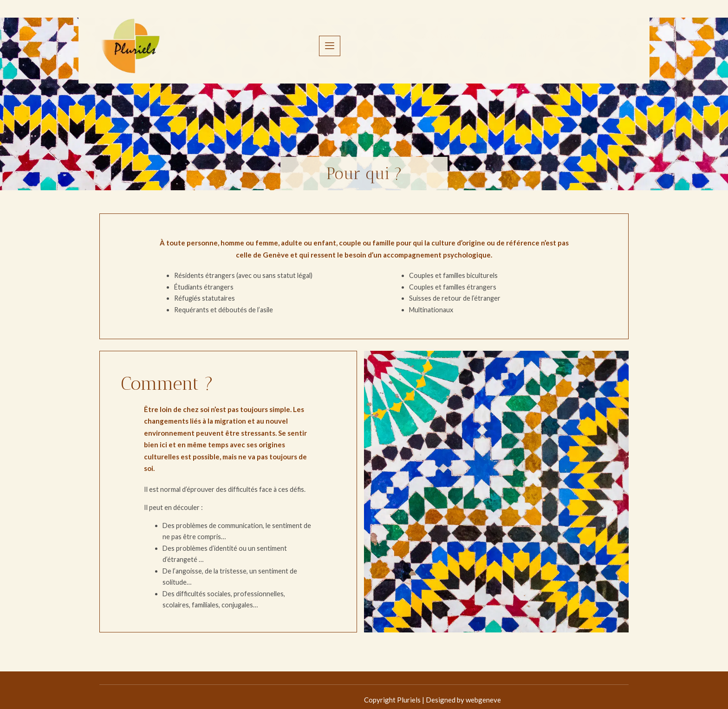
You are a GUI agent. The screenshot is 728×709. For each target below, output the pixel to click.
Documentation (434, 37)
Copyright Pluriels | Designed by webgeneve (168, 693)
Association (260, 37)
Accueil (208, 37)
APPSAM (372, 37)
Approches (318, 37)
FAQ (488, 37)
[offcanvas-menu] (620, 37)
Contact (531, 37)
